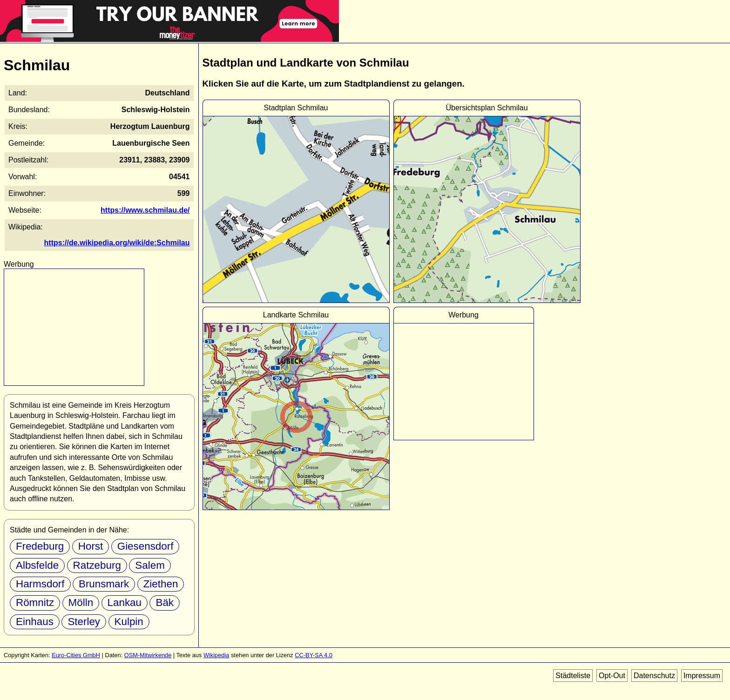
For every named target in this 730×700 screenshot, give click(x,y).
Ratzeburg (97, 565)
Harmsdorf (40, 584)
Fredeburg (40, 546)
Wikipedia (216, 655)
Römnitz (35, 602)
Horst (91, 546)
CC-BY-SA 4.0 (314, 655)
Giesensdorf (145, 546)
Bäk (165, 602)
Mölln (81, 602)
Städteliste (573, 676)
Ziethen (161, 584)
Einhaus (35, 622)
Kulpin (129, 622)
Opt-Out (612, 676)
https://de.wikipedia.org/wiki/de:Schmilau (117, 243)
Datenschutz (654, 676)
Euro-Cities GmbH (76, 655)
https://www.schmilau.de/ (145, 210)
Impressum (702, 676)
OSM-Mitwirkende (148, 655)
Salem (150, 565)
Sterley (84, 622)
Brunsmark (104, 584)
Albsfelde (37, 565)
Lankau (125, 602)
